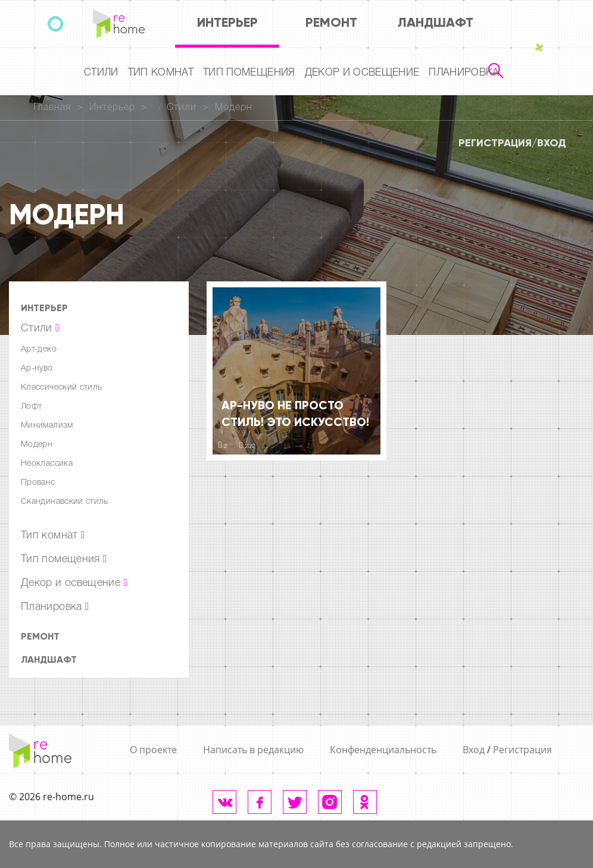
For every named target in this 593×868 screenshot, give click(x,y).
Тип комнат (161, 73)
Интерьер (227, 22)
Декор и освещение (362, 73)
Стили (101, 73)
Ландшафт (436, 22)
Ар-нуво (37, 369)
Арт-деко (39, 350)
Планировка (464, 73)
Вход (552, 143)
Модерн (234, 108)
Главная (52, 108)
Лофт (31, 407)
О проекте (153, 750)
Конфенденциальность (383, 750)
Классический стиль (61, 388)
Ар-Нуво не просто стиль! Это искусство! (295, 413)
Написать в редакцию (253, 750)
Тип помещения (249, 73)
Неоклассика (47, 464)
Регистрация (495, 143)
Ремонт (331, 22)
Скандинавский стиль (65, 502)
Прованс (38, 483)
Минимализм (47, 426)
